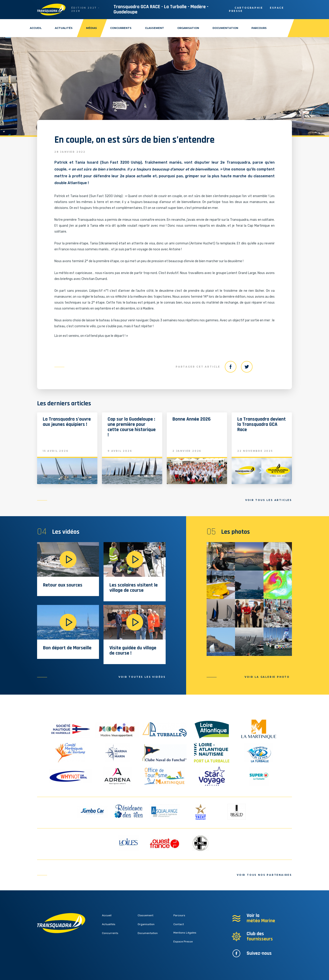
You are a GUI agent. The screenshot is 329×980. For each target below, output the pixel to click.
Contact (179, 924)
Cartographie (249, 8)
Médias (91, 28)
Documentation (225, 28)
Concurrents (121, 28)
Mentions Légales (185, 933)
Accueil (36, 28)
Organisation (188, 28)
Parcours (259, 28)
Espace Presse (183, 942)
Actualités (64, 28)
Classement (154, 28)
